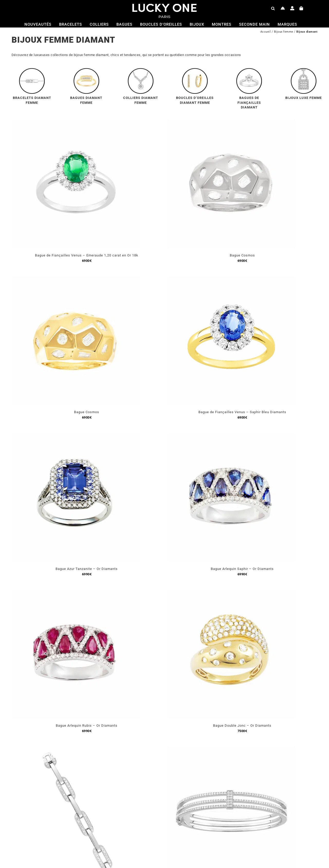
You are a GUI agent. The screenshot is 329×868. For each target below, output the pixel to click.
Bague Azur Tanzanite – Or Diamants (87, 569)
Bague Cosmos (242, 255)
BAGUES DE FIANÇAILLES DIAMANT (249, 102)
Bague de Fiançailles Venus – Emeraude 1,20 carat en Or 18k (87, 255)
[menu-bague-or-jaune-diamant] (86, 70)
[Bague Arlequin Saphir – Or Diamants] (231, 436)
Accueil (266, 32)
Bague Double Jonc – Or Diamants (242, 726)
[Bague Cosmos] (231, 123)
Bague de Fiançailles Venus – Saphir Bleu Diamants (242, 412)
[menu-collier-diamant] (141, 70)
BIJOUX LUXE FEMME (304, 98)
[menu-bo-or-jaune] (195, 70)
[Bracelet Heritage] (231, 750)
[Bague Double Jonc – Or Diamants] (231, 593)
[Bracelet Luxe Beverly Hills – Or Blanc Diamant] (76, 750)
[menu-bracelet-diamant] (32, 70)
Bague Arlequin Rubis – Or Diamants (87, 726)
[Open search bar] (273, 8)
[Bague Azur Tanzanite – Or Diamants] (76, 436)
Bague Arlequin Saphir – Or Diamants (242, 569)
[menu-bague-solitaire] (249, 70)
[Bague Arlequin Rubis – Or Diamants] (76, 593)
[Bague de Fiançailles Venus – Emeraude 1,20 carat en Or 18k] (76, 123)
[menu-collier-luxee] (304, 70)
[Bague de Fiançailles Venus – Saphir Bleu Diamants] (231, 279)
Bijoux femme (284, 32)
